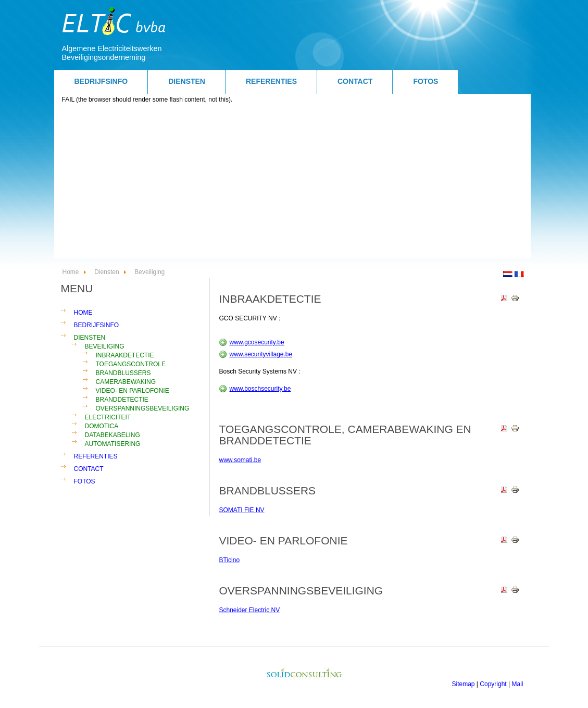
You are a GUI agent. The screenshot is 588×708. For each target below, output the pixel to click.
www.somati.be (240, 460)
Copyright (493, 684)
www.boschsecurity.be (260, 389)
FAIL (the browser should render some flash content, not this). (147, 100)
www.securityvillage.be (261, 354)
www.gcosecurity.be (257, 342)
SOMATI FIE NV (242, 510)
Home (71, 272)
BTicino (230, 560)
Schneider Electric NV (250, 610)
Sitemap (464, 684)
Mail (517, 684)
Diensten (107, 272)
